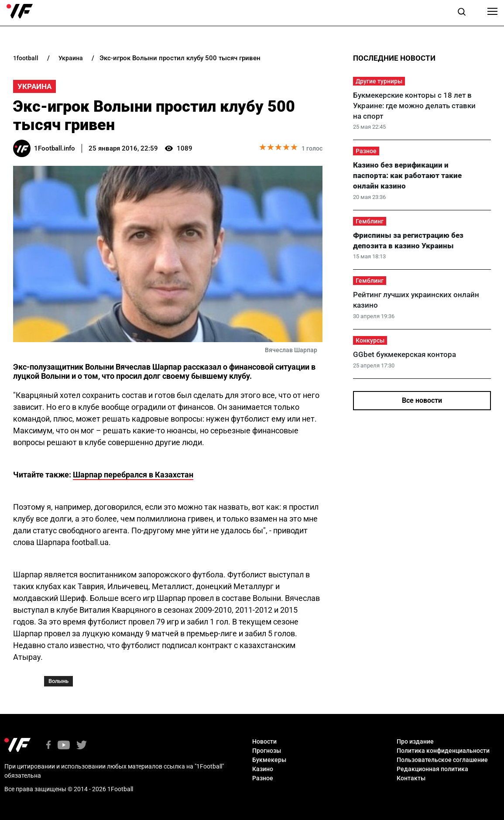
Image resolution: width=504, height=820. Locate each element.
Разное (366, 151)
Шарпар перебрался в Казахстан (133, 475)
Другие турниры (379, 81)
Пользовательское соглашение (442, 760)
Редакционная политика (432, 769)
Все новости (422, 400)
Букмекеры (269, 760)
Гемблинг (370, 221)
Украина (34, 86)
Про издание (415, 741)
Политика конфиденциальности (443, 751)
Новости (264, 741)
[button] (462, 13)
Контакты (411, 778)
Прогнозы (267, 751)
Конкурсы (370, 340)
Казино (263, 769)
